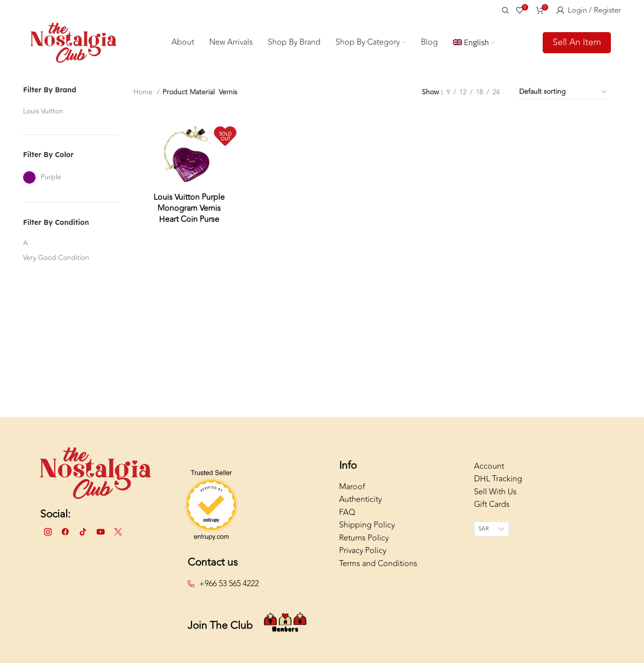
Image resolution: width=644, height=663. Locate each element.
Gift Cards (492, 504)
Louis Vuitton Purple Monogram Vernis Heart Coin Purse (189, 209)
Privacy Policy (363, 551)
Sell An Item (577, 42)
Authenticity (360, 499)
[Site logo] (73, 42)
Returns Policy (364, 538)
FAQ (347, 512)
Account (489, 466)
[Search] (504, 10)
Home (144, 92)
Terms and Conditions (378, 564)
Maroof (352, 487)
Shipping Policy (367, 525)
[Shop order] (563, 92)
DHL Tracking (498, 479)
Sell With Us (495, 492)
